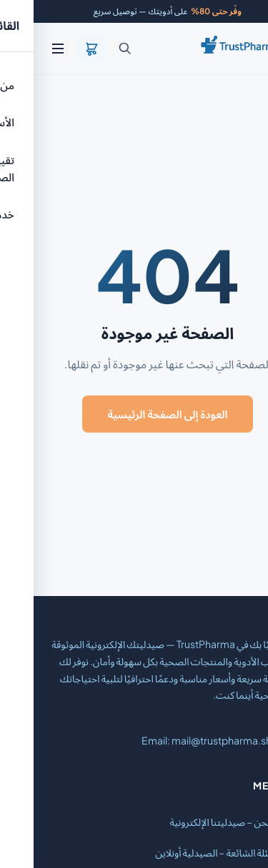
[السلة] (58, 49)
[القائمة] (24, 49)
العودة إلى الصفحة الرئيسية (134, 414)
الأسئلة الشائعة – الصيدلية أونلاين (186, 852)
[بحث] (91, 49)
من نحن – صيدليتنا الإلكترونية (193, 822)
